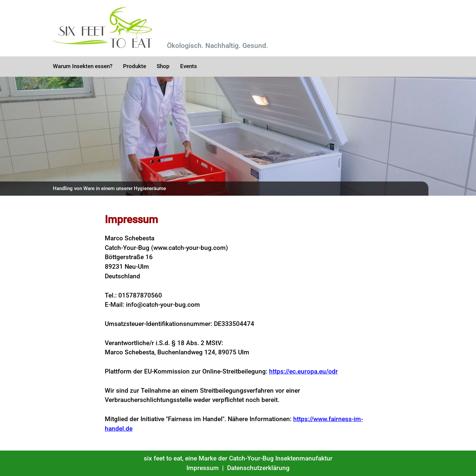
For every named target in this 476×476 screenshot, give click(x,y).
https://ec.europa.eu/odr (303, 371)
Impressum (203, 468)
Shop (163, 66)
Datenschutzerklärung (258, 468)
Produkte (135, 66)
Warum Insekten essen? (83, 66)
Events (189, 66)
